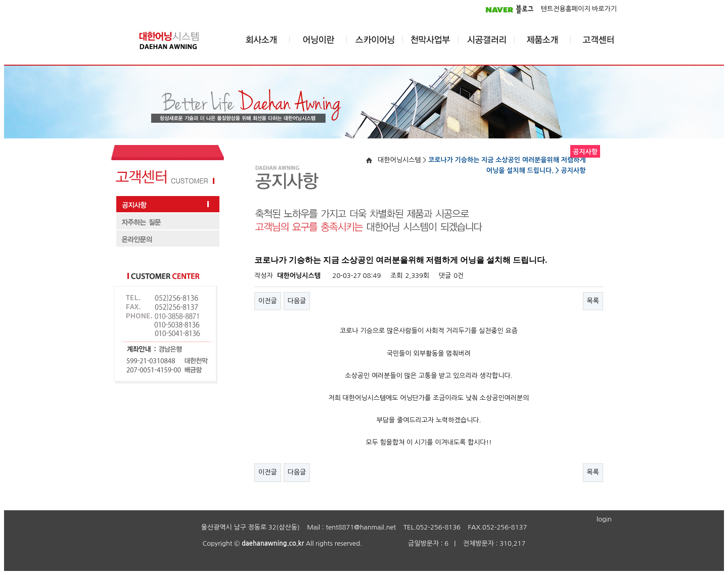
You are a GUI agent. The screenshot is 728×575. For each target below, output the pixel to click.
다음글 (297, 301)
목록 (593, 301)
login (604, 519)
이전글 (268, 301)
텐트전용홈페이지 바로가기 (579, 9)
